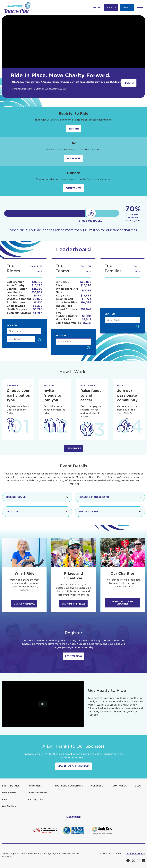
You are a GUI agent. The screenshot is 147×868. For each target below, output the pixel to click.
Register (111, 8)
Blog (138, 786)
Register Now (73, 656)
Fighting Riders (66, 316)
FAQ (4, 799)
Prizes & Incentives (37, 793)
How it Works (9, 793)
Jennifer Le (14, 292)
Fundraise (34, 786)
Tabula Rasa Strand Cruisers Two (66, 309)
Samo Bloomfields (68, 323)
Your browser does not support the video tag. (73, 42)
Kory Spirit (63, 296)
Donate (127, 8)
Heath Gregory (17, 309)
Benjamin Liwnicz (19, 313)
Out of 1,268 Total (36, 269)
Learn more (74, 448)
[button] (140, 8)
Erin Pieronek (16, 302)
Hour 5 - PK (64, 319)
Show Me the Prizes (73, 604)
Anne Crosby (16, 285)
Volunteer (98, 786)
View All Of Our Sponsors (74, 766)
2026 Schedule (37, 497)
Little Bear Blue (67, 302)
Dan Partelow (16, 296)
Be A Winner (74, 158)
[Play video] (43, 704)
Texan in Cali (64, 299)
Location (37, 512)
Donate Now (73, 188)
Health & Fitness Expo (110, 497)
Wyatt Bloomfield (19, 299)
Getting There (110, 512)
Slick (59, 285)
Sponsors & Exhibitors (69, 786)
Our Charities (9, 806)
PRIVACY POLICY (136, 854)
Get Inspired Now (24, 604)
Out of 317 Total (86, 269)
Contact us (120, 786)
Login (96, 8)
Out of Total (137, 269)
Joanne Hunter (17, 289)
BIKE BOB (63, 282)
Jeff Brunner (15, 282)
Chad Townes (16, 306)
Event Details (11, 786)
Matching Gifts (35, 799)
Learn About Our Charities (123, 603)
